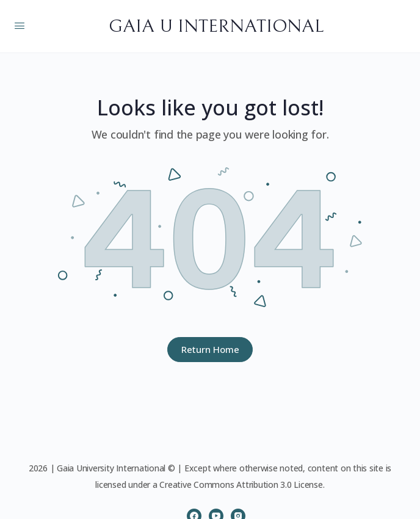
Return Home (210, 349)
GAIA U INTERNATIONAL (216, 27)
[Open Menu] (20, 25)
